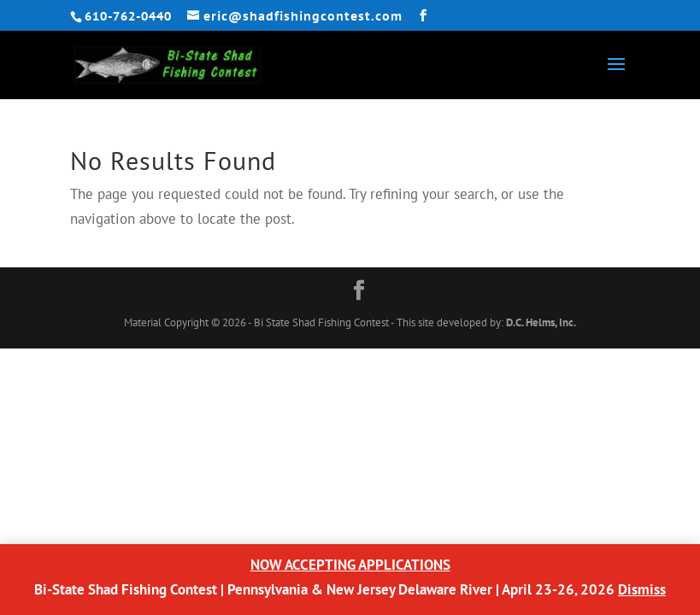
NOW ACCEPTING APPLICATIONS (350, 565)
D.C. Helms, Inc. (541, 322)
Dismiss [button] (642, 589)
